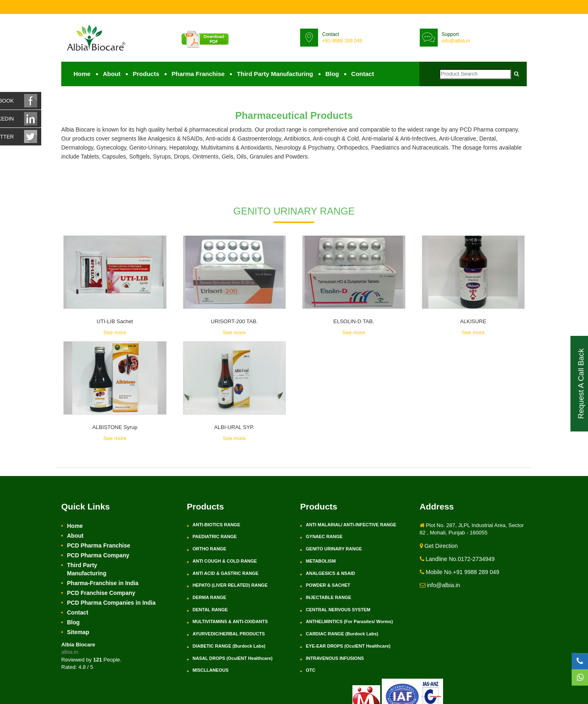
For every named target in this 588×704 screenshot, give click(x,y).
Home (82, 74)
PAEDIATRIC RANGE (215, 536)
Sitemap (78, 632)
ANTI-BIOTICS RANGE (217, 525)
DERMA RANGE (210, 597)
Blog (332, 74)
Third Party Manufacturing (275, 74)
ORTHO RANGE (210, 549)
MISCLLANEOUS (211, 670)
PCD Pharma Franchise (99, 545)
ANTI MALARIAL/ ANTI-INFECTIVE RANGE (351, 525)
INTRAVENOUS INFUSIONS (335, 658)
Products (146, 74)
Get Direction (439, 546)
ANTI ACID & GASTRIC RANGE (226, 573)
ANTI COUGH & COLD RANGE (225, 561)
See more (115, 332)
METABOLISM (321, 561)
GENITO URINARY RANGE (334, 549)
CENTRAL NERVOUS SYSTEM (338, 610)
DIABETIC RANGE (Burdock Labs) (229, 646)
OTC (311, 670)
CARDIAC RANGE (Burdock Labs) (342, 634)
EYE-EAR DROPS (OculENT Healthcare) (348, 646)
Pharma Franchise (198, 74)
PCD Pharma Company (98, 555)
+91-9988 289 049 (342, 41)
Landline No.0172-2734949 (457, 559)
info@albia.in (456, 41)
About (112, 74)
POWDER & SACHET (328, 585)
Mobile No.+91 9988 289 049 (460, 572)
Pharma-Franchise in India (103, 583)
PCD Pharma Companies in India (111, 603)
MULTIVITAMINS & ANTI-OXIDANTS (230, 621)
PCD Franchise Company (101, 593)
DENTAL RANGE (210, 610)
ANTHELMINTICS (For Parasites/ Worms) (349, 621)
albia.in (70, 652)
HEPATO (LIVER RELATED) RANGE (230, 585)
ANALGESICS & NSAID (330, 573)
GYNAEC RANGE (324, 536)
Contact (363, 74)
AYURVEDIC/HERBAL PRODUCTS (229, 634)
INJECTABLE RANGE (329, 597)
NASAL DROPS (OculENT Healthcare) (233, 658)
